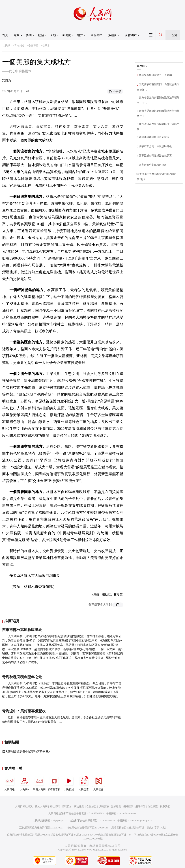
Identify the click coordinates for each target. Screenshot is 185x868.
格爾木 (46, 46)
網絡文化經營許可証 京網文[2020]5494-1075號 (76, 835)
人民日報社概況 (24, 807)
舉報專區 (96, 35)
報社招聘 (55, 807)
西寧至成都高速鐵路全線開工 (155, 156)
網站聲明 (128, 807)
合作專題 (33, 46)
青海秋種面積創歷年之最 (22, 677)
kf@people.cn (60, 821)
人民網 (7, 46)
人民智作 (98, 783)
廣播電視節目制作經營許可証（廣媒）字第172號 (138, 828)
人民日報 (10, 783)
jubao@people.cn (128, 814)
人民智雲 (84, 783)
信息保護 (153, 807)
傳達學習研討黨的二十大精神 (155, 75)
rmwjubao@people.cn (141, 821)
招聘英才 (67, 807)
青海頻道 (19, 46)
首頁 (5, 35)
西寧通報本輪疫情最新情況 (154, 137)
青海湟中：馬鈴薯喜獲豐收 (24, 711)
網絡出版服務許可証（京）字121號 (123, 835)
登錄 (175, 35)
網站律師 (140, 807)
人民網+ (24, 783)
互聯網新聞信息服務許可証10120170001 (41, 828)
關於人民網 (41, 807)
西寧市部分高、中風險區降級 (155, 146)
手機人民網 (39, 783)
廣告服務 (79, 807)
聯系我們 (165, 807)
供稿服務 (104, 807)
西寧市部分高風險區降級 (22, 630)
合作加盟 (91, 807)
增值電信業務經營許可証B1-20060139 (88, 828)
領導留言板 (54, 783)
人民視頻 (69, 783)
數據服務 (116, 807)
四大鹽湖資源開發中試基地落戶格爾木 (27, 752)
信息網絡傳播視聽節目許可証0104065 (28, 835)
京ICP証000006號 (154, 835)
